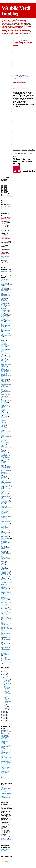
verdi (2, 606)
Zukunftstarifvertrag (6, 662)
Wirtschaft (4, 652)
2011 (4, 719)
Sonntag (24, 78)
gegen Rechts (5, 387)
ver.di (28, 78)
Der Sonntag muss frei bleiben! (7, 689)
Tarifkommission (5, 570)
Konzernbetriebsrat (6, 448)
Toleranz (3, 581)
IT (2, 419)
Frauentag (4, 380)
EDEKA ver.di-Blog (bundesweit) (6, 734)
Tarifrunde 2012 (5, 574)
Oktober (6, 682)
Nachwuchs (4, 494)
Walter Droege (5, 617)
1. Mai (3, 281)
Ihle (2, 409)
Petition (20, 78)
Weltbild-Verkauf (5, 641)
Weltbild (3, 625)
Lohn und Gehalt (5, 468)
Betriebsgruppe (5, 314)
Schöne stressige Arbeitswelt (7, 699)
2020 (4, 673)
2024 (4, 670)
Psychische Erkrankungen (5, 513)
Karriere (3, 430)
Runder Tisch (5, 534)
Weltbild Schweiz (5, 640)
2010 (4, 720)
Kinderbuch (4, 443)
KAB (2, 426)
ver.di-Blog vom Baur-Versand (5, 737)
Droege (3, 369)
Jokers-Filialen (5, 424)
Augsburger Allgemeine (4, 300)
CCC (2, 355)
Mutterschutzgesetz (6, 491)
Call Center (4, 352)
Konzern (3, 446)
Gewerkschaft (5, 400)
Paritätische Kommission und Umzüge (7, 692)
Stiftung (3, 562)
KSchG (3, 451)
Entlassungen (5, 373)
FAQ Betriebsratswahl (6, 797)
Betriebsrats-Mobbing (4, 319)
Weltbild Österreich (6, 633)
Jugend (3, 425)
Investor (3, 418)
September (7, 683)
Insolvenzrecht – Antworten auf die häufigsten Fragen (6, 851)
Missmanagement (6, 480)
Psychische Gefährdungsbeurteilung (6, 516)
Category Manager (6, 353)
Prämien (3, 509)
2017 (4, 678)
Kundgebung (4, 453)
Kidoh (3, 441)
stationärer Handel (6, 555)
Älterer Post (31, 150)
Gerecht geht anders (6, 388)
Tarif (2, 567)
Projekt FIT (4, 511)
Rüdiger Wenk (5, 532)
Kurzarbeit (4, 456)
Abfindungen (4, 283)
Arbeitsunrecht (5, 297)
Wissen (3, 657)
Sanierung (4, 537)
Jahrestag (4, 420)
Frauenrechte (5, 379)
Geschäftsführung (6, 394)
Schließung (4, 541)
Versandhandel (5, 608)
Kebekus (3, 440)
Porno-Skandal (5, 507)
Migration (4, 478)
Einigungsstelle (5, 370)
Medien (3, 476)
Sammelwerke (5, 536)
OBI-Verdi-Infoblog (6, 767)
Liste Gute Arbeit (5, 466)
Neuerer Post (16, 150)
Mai (5, 704)
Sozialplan (4, 551)
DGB (2, 365)
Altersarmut (4, 288)
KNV (2, 445)
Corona (3, 358)
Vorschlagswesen (6, 612)
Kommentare (6, 862)
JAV (2, 421)
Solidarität (4, 545)
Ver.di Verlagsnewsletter (6, 778)
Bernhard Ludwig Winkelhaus (6, 311)
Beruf (3, 313)
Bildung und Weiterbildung (5, 345)
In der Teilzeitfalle (7, 696)
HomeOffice (4, 405)
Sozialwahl (4, 552)
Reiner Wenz (5, 527)
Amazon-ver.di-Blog (6, 760)
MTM (3, 490)
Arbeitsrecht (4, 296)
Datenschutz (4, 362)
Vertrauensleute (5, 610)
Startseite (24, 150)
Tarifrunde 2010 (5, 572)
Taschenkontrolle (5, 580)
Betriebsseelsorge (6, 333)
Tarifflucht (4, 569)
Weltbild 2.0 (4, 626)
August (6, 685)
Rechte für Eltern (5, 524)
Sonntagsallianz (5, 547)
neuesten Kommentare (5, 208)
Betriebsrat (4, 317)
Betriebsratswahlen (6, 331)
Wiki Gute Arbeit (5, 764)
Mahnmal (4, 473)
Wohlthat (3, 658)
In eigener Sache (6, 410)
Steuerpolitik (4, 561)
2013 (4, 716)
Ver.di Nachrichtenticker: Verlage (6, 775)
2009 (4, 722)
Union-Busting (5, 591)
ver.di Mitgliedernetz (6, 271)
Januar (6, 710)
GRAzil (3, 402)
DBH (2, 363)
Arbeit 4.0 (4, 291)
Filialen (3, 378)
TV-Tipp (3, 585)
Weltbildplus (4, 643)
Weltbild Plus (5, 636)
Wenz (3, 645)
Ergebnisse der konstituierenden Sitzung (6, 788)
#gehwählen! (4, 279)
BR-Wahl (3, 347)
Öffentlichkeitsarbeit (6, 496)
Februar (6, 708)
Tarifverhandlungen (6, 576)
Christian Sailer (5, 357)
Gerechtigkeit (5, 390)
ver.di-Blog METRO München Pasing (6, 753)
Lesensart (4, 463)
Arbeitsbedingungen (6, 292)
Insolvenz (4, 413)
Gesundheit (4, 397)
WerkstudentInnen (6, 647)
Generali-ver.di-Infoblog (5, 756)
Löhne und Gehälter (6, 470)
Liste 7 (3, 465)
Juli (5, 686)
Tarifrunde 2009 (5, 571)
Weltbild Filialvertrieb (6, 628)
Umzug (3, 590)
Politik (3, 506)
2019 (4, 674)
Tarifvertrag (4, 579)
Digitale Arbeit (5, 368)
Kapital (3, 429)
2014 (4, 714)
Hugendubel (4, 407)
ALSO (3, 287)
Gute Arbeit (4, 403)
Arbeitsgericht (5, 294)
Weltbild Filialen (5, 627)
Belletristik (4, 309)
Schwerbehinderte (6, 542)
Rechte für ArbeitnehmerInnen (6, 521)
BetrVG (3, 340)
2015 (4, 713)
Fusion (3, 383)
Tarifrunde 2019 (5, 575)
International (4, 417)
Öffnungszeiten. (5, 499)
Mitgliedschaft (5, 489)
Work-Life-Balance (6, 660)
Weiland (3, 623)
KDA (2, 439)
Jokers (3, 423)
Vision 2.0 (4, 611)
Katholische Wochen (6, 436)
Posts (5, 859)
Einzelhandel (4, 372)
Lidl (2, 464)
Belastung (4, 308)
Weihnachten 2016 (6, 621)
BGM (3, 342)
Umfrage (3, 587)
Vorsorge (4, 615)
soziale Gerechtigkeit (5, 549)
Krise (3, 450)
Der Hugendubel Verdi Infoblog (5, 772)
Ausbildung (4, 302)
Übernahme (4, 586)
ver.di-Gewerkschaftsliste (6, 602)
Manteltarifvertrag (6, 474)
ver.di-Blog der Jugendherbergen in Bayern (6, 750)
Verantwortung (5, 605)
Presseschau (5, 510)
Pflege (3, 504)
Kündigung (4, 454)
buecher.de (4, 348)
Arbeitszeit (4, 298)
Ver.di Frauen (5, 598)
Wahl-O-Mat (4, 616)
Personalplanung (5, 501)
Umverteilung (5, 588)
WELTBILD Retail (6, 637)
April (5, 705)
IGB (2, 408)
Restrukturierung (5, 530)
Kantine (3, 428)
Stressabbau (4, 566)
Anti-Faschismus (5, 289)
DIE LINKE (4, 367)
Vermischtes (4, 607)
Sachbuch (4, 535)
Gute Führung (5, 404)
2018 (2, 282)
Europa (3, 374)
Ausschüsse (4, 303)
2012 (4, 717)
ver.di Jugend (5, 600)
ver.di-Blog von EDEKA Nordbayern (6, 762)
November (7, 680)
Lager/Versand (5, 458)
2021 (4, 671)
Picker (3, 505)
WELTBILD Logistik (6, 631)
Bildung (3, 343)
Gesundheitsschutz (6, 398)
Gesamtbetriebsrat (6, 392)
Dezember (7, 679)
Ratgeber (4, 519)
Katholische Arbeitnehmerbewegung (6, 434)
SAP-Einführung (5, 539)
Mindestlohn (4, 479)
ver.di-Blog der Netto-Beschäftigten (6, 744)
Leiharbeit (4, 461)
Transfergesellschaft (6, 582)
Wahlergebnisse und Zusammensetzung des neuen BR (6, 793)
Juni (5, 703)
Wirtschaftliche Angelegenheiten (5, 654)
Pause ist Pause (7, 701)
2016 (4, 711)
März (6, 707)
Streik (3, 564)
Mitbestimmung (5, 485)
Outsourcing (4, 500)
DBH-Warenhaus (5, 364)
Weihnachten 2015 (6, 618)
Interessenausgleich (6, 414)
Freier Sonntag (5, 382)
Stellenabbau (5, 557)
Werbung (4, 646)
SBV (2, 540)
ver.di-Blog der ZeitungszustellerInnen (6, 731)
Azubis (3, 304)
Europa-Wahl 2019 (6, 375)
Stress (3, 565)
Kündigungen (5, 455)
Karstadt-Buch (5, 431)
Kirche (3, 444)
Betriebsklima (5, 316)
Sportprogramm (5, 554)
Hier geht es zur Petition (19, 75)
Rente (3, 529)
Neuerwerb (4, 495)
